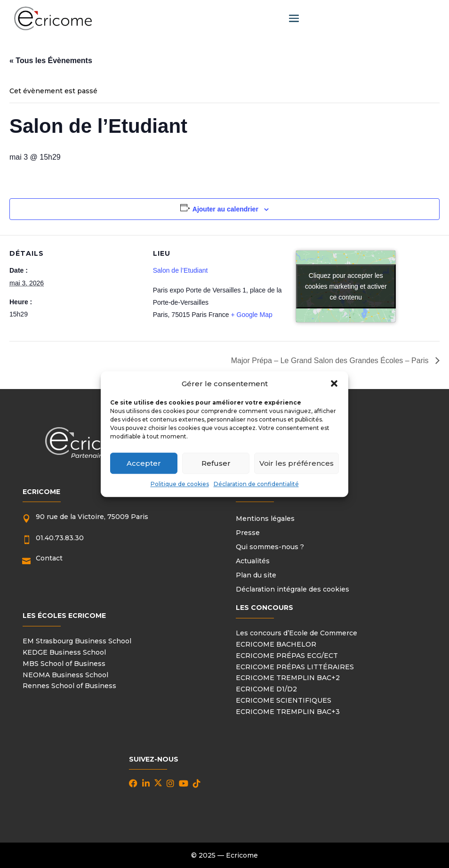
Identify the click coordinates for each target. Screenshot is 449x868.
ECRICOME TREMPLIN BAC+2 (288, 678)
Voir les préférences (297, 463)
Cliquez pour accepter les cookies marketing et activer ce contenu (346, 286)
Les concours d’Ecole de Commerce (297, 633)
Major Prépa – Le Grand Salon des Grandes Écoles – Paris (331, 361)
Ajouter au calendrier (225, 209)
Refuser (216, 463)
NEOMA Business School (65, 675)
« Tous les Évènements (51, 61)
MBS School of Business (64, 664)
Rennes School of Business (69, 686)
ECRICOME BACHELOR (276, 644)
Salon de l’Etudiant (180, 270)
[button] (334, 384)
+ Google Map (251, 315)
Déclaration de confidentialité (256, 484)
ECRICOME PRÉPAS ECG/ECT (287, 656)
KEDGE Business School (64, 652)
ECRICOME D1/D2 (266, 689)
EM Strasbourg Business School (77, 641)
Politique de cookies (180, 484)
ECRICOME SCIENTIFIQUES (284, 700)
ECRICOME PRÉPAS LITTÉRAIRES (295, 667)
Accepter (144, 463)
